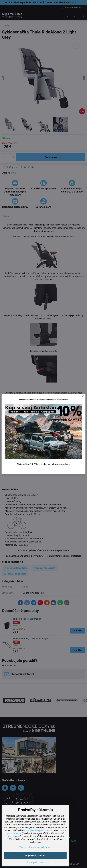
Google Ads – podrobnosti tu (40, 830)
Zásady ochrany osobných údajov (35, 847)
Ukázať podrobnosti (35, 862)
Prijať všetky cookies (35, 855)
